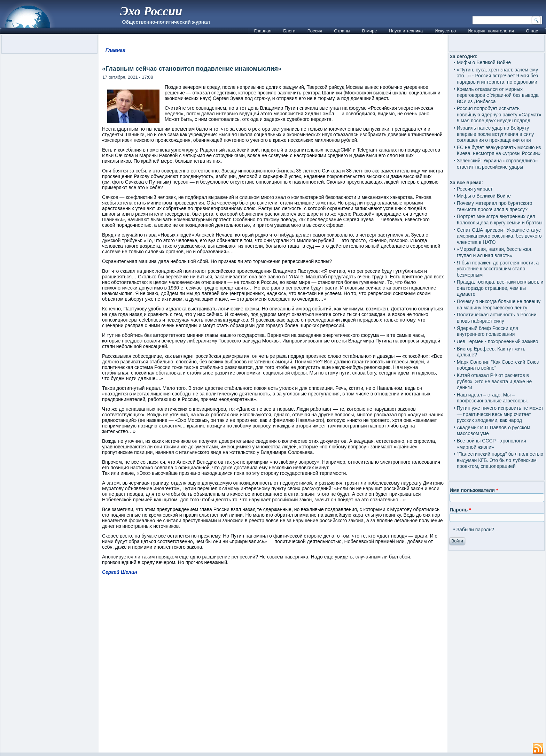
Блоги (289, 31)
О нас (532, 31)
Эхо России (151, 11)
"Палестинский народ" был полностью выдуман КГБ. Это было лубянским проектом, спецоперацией (500, 460)
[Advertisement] (273, 667)
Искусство (445, 31)
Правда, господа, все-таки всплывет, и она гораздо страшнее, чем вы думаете (500, 288)
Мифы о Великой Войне (484, 62)
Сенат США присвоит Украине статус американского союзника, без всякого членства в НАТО (499, 236)
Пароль (460, 510)
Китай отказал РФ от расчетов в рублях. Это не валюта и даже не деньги (494, 381)
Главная (263, 31)
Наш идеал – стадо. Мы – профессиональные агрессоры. (493, 398)
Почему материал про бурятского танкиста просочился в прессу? (495, 206)
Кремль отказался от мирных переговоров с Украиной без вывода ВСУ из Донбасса (498, 95)
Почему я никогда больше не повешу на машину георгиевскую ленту (499, 304)
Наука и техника (406, 31)
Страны (342, 31)
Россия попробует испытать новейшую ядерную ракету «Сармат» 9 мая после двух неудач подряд (499, 114)
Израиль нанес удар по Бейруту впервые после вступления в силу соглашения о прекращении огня (496, 134)
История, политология (491, 31)
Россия (315, 31)
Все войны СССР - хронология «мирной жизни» (492, 444)
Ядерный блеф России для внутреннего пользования (487, 331)
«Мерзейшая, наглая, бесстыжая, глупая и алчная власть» (495, 252)
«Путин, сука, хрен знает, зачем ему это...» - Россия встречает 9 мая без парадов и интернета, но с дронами (498, 76)
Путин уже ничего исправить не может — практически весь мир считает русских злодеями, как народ (500, 414)
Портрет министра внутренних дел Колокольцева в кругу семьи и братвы (500, 219)
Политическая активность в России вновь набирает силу (497, 318)
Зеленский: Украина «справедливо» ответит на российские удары (497, 164)
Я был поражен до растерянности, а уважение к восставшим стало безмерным (498, 269)
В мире (370, 31)
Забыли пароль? (475, 530)
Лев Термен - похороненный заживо (498, 341)
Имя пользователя (474, 490)
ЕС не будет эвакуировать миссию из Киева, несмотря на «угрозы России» (499, 151)
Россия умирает (475, 189)
